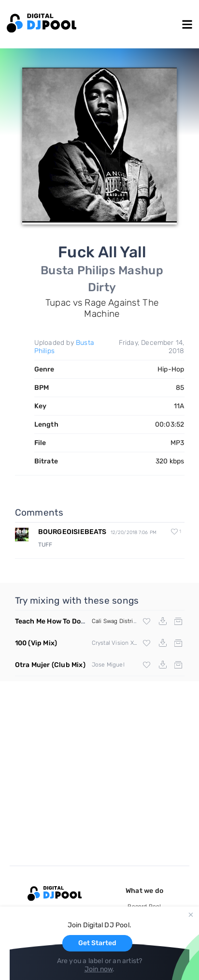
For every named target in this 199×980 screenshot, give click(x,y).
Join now (99, 969)
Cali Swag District (115, 621)
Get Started (97, 943)
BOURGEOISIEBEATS (72, 532)
